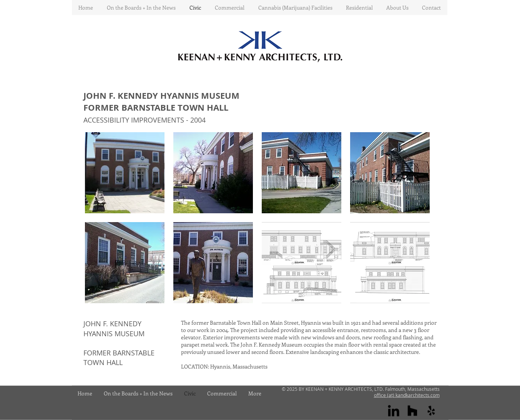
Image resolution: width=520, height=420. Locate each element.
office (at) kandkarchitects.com (407, 395)
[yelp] (431, 411)
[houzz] (412, 411)
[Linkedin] (394, 411)
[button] (125, 173)
